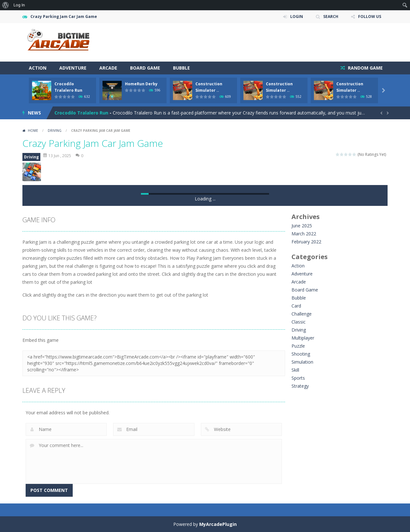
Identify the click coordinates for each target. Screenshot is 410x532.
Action (38, 68)
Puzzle (298, 346)
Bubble (181, 68)
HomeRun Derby (141, 84)
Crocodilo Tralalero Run (81, 113)
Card (296, 306)
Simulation (302, 362)
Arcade (108, 68)
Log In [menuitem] (19, 5)
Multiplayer (303, 338)
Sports (298, 378)
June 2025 (302, 226)
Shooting (301, 354)
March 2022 (304, 234)
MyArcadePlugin (218, 524)
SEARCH (331, 17)
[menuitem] (6, 5)
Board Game (145, 68)
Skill (295, 370)
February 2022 (306, 242)
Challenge (302, 314)
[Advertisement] (271, 42)
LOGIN (297, 17)
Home (33, 131)
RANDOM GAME (365, 68)
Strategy (300, 386)
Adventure (73, 68)
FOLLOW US (370, 17)
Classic (299, 322)
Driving (55, 131)
